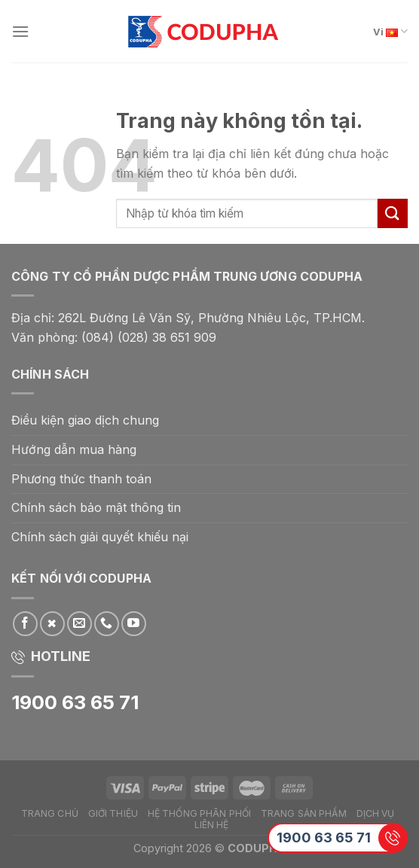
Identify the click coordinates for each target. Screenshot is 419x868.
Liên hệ (212, 825)
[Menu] (20, 31)
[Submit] (393, 213)
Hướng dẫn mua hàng (74, 449)
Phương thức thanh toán (81, 479)
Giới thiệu (113, 813)
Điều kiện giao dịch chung (85, 420)
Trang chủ (50, 813)
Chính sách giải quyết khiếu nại (100, 537)
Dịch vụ (376, 813)
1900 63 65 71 (324, 838)
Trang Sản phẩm (304, 813)
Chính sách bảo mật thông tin (96, 507)
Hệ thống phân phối (199, 813)
